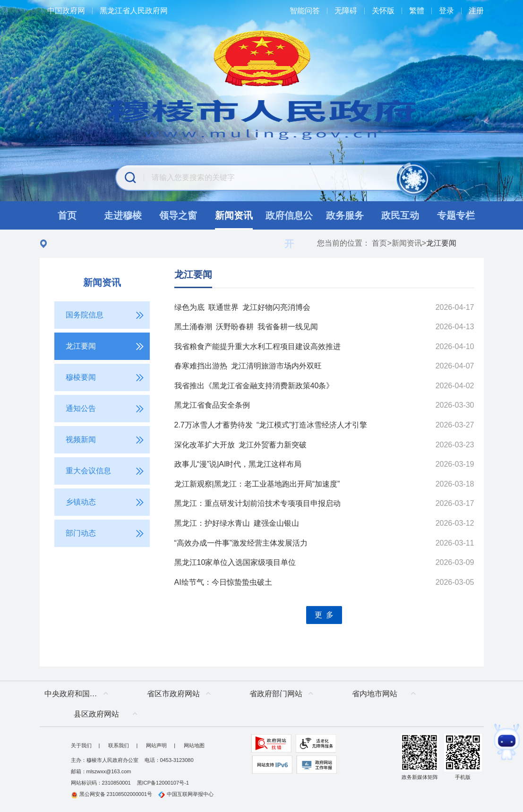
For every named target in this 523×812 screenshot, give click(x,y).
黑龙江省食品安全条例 (212, 405)
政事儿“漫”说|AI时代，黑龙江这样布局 (238, 464)
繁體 (417, 11)
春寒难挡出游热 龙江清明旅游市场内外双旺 (248, 366)
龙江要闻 (193, 274)
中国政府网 (66, 11)
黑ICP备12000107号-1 (163, 783)
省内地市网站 (375, 694)
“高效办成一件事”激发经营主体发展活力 (241, 543)
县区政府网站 (96, 714)
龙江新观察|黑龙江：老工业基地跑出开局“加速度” (257, 484)
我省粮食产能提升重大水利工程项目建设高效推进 (257, 346)
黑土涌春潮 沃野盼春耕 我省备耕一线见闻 (246, 327)
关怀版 (383, 11)
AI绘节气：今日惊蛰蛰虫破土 (223, 582)
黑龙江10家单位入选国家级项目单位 (235, 562)
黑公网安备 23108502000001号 (112, 794)
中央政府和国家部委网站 (79, 694)
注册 (476, 11)
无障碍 (346, 11)
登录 (446, 11)
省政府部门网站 (276, 694)
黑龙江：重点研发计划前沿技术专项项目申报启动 (257, 503)
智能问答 (305, 11)
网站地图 (194, 745)
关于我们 (81, 745)
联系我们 (119, 745)
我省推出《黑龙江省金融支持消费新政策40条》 (254, 386)
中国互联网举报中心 (186, 794)
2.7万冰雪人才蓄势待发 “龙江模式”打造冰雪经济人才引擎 (271, 425)
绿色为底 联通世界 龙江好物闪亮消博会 (242, 307)
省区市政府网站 (173, 694)
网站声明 (156, 745)
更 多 (324, 615)
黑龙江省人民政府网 (134, 11)
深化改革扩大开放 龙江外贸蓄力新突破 (240, 445)
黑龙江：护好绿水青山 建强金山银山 (237, 523)
